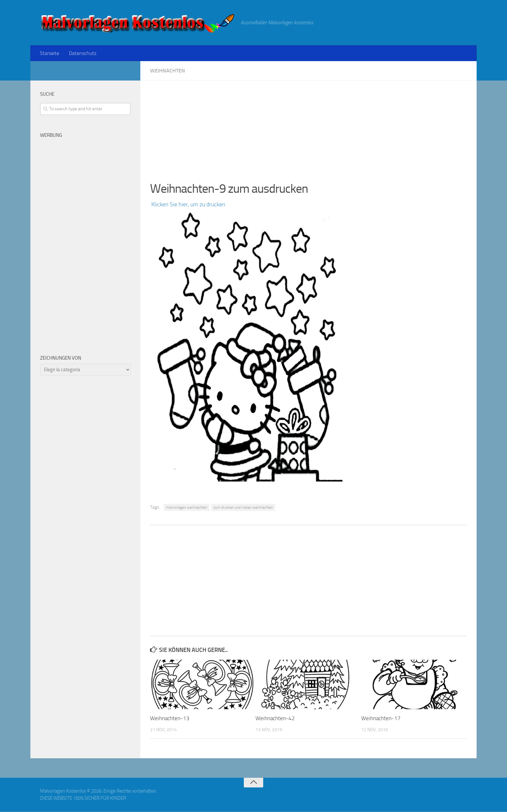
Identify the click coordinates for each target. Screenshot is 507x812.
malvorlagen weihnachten (187, 508)
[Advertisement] (308, 126)
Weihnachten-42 (275, 719)
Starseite (49, 53)
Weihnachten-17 (381, 719)
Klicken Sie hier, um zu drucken (188, 205)
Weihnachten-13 (170, 719)
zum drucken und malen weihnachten (243, 508)
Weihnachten (167, 71)
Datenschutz (82, 53)
